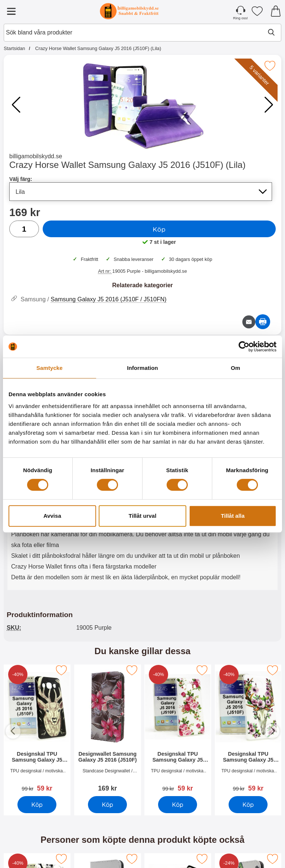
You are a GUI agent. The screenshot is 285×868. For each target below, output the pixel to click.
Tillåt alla (233, 516)
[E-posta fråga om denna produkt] (249, 322)
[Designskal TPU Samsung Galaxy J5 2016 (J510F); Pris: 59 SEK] (37, 729)
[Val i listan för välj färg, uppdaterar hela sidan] (141, 192)
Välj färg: (21, 179)
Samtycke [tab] (50, 368)
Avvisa (52, 516)
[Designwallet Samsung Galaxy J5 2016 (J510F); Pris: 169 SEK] (108, 729)
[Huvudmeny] (11, 11)
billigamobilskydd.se (36, 156)
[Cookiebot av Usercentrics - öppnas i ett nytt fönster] (244, 347)
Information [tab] (142, 368)
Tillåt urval (143, 516)
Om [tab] (235, 368)
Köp (159, 229)
